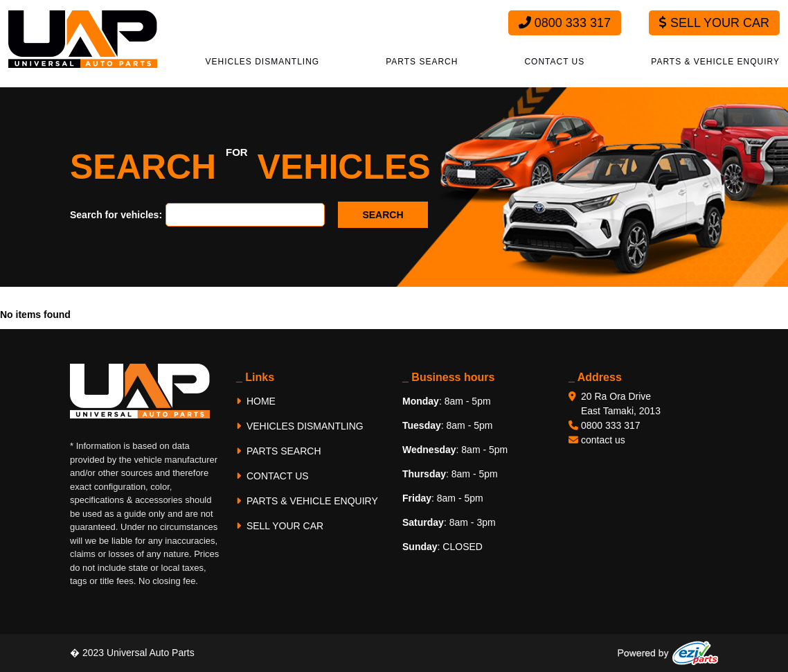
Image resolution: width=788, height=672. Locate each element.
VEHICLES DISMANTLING (263, 62)
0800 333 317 (565, 23)
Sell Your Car (714, 23)
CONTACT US (554, 62)
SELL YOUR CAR (280, 526)
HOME (256, 401)
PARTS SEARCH (422, 62)
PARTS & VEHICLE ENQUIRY (715, 62)
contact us (603, 440)
